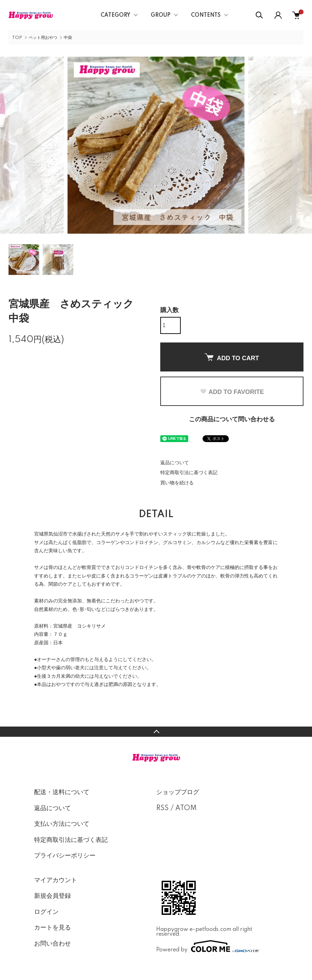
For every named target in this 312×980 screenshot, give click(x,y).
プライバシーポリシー (65, 856)
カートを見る (53, 928)
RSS (162, 808)
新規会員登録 (53, 896)
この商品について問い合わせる (232, 420)
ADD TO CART (232, 357)
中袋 (68, 38)
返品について (175, 463)
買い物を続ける (177, 483)
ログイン (46, 912)
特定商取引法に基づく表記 (189, 473)
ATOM (186, 808)
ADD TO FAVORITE (232, 392)
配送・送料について (62, 792)
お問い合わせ (53, 944)
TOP (17, 38)
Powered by (208, 946)
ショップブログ (178, 792)
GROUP (161, 15)
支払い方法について (62, 824)
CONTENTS (206, 15)
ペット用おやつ (43, 38)
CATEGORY (115, 15)
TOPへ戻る (156, 732)
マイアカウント (56, 880)
